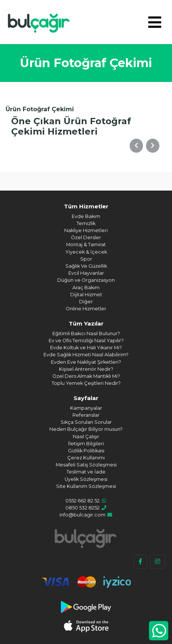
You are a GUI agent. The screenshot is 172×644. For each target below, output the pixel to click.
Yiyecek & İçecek (86, 252)
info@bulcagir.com (82, 515)
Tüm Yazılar (86, 323)
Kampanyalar (86, 408)
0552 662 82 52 (82, 501)
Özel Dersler (86, 237)
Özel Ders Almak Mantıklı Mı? (86, 376)
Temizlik (86, 223)
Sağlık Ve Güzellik (86, 266)
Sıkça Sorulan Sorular (86, 422)
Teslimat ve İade (86, 472)
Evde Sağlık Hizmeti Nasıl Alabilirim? (86, 355)
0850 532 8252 (82, 508)
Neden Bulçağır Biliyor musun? (86, 429)
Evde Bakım (86, 216)
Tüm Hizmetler (86, 206)
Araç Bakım (86, 288)
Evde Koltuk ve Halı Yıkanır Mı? (86, 348)
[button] (136, 146)
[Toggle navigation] (155, 22)
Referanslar (86, 415)
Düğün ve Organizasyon (86, 280)
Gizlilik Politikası (86, 451)
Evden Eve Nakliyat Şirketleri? (86, 362)
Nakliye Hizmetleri (86, 230)
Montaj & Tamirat (86, 245)
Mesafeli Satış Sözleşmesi (86, 465)
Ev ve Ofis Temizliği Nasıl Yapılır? (86, 341)
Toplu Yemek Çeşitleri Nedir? (86, 383)
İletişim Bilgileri (86, 444)
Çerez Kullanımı (86, 458)
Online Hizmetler (86, 309)
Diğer (86, 302)
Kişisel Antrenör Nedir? (86, 369)
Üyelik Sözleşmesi (86, 479)
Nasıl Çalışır (86, 437)
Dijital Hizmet (86, 295)
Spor (86, 259)
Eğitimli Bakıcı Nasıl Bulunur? (86, 333)
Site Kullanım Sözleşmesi (86, 486)
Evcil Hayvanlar (86, 273)
